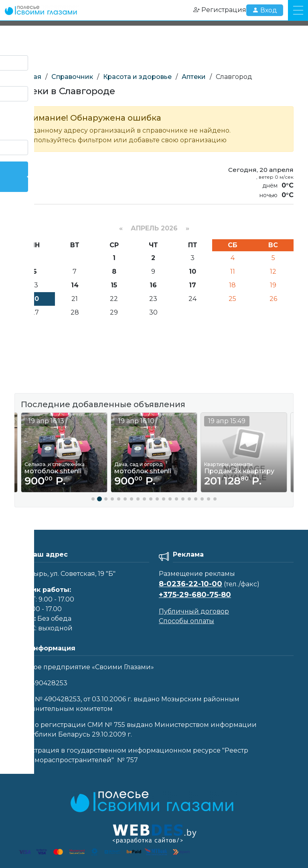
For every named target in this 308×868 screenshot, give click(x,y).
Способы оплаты (186, 621)
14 (75, 285)
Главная (28, 77)
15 (114, 285)
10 (192, 272)
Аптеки (194, 77)
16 (153, 285)
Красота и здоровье (137, 77)
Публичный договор (194, 611)
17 (192, 285)
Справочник (72, 77)
